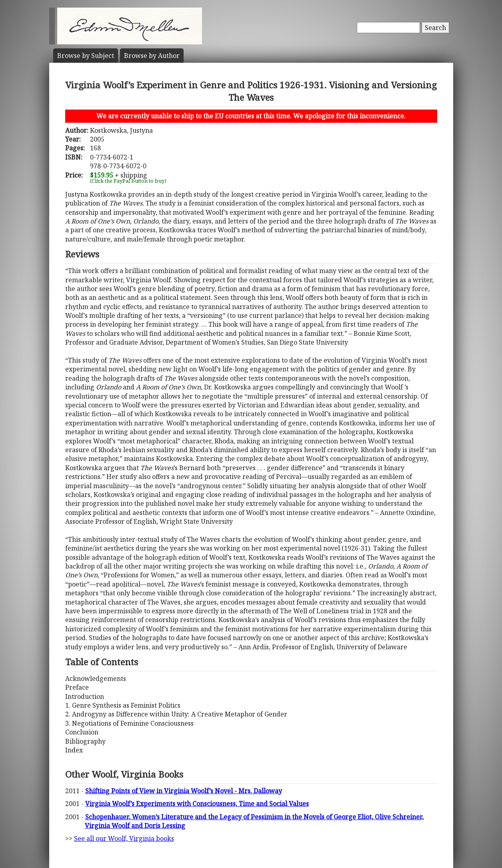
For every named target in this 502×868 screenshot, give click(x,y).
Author (152, 56)
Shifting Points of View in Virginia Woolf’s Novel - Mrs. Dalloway (184, 791)
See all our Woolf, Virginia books (124, 838)
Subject (86, 56)
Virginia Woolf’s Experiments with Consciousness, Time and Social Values (197, 804)
